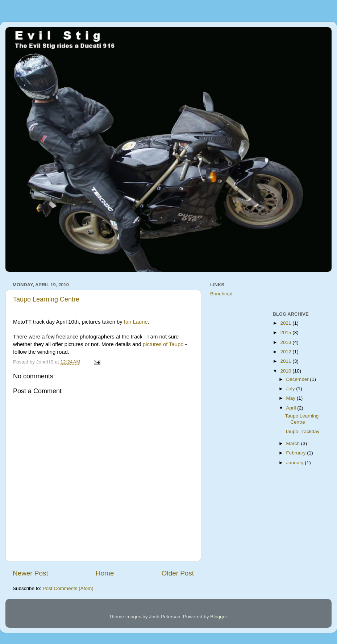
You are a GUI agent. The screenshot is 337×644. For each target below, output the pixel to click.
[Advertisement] (239, 418)
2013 (286, 342)
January (296, 463)
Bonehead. (222, 294)
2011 (286, 361)
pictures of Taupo (163, 344)
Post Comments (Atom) (68, 588)
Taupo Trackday (302, 431)
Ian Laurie (136, 322)
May (292, 398)
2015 (286, 333)
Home (105, 573)
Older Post (178, 573)
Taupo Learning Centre (46, 299)
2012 (286, 352)
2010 (286, 371)
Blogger (219, 617)
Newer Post (30, 573)
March (294, 443)
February (297, 453)
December (298, 379)
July (291, 389)
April (292, 408)
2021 (286, 323)
